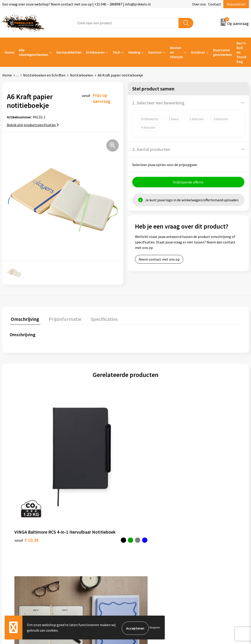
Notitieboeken (82, 75)
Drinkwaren (95, 52)
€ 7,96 (83, 467)
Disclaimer (201, 544)
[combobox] (126, 23)
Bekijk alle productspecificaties (33, 125)
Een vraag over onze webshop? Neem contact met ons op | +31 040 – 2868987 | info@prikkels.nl (77, 4)
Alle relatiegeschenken (34, 52)
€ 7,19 (199, 460)
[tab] (24, 319)
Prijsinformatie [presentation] (61, 318)
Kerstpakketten (69, 52)
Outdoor (198, 52)
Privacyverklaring (206, 537)
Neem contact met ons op (159, 261)
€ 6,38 (141, 467)
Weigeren (155, 628)
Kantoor (155, 52)
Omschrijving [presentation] (24, 318)
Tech (116, 52)
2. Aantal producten (151, 149)
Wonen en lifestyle (176, 52)
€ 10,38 (21, 470)
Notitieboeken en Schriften (44, 75)
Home (9, 52)
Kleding (134, 52)
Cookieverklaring (206, 530)
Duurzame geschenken (223, 52)
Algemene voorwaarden (211, 523)
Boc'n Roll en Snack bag (242, 52)
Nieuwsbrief (236, 4)
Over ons (199, 4)
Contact (215, 4)
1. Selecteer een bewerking (158, 103)
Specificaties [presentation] (98, 318)
